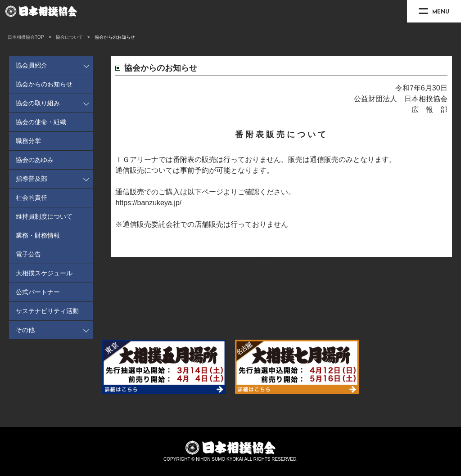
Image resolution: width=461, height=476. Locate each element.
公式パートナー (38, 292)
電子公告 (28, 254)
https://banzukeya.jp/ (148, 203)
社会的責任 (32, 198)
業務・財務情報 (38, 235)
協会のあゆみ (35, 160)
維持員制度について (44, 216)
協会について (69, 37)
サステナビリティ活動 (47, 311)
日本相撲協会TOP (26, 37)
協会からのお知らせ (44, 84)
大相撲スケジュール (44, 273)
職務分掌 (28, 141)
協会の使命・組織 (41, 122)
